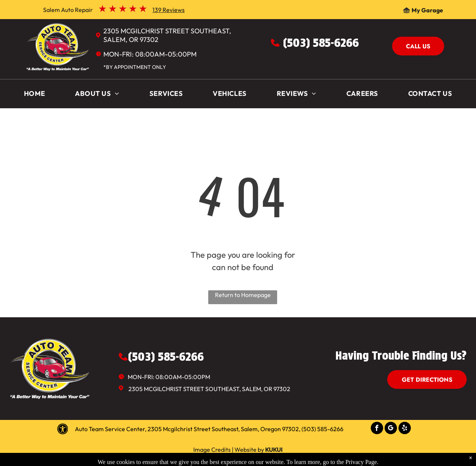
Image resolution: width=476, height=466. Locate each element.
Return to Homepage (243, 295)
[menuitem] (34, 95)
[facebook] (377, 429)
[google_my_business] (391, 429)
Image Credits (212, 450)
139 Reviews (169, 10)
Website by (249, 450)
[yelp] (405, 429)
